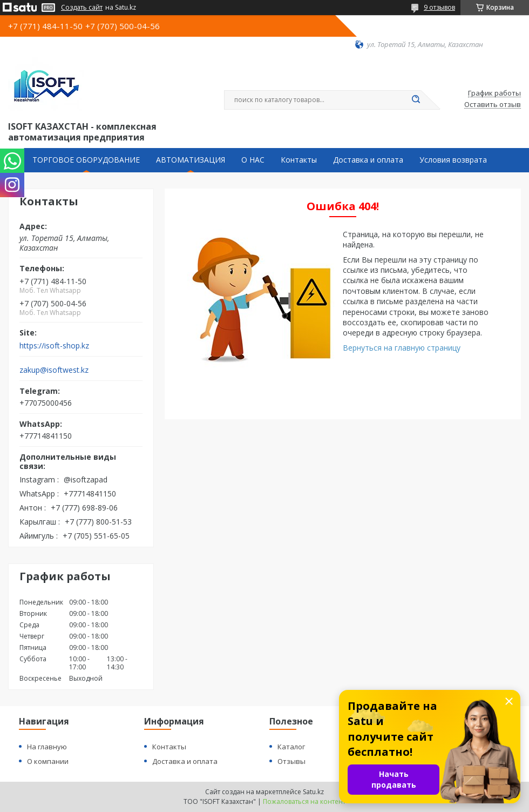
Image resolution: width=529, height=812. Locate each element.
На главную (47, 747)
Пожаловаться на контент (304, 801)
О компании (48, 761)
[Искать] (416, 100)
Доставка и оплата (368, 160)
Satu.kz (313, 792)
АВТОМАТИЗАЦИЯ (191, 160)
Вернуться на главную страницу (402, 348)
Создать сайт (82, 8)
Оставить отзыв (493, 105)
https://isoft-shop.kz (54, 346)
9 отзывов (439, 7)
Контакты (299, 160)
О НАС (253, 160)
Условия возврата (453, 160)
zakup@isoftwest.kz (54, 370)
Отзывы (291, 761)
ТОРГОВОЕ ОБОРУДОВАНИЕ (86, 160)
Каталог (291, 747)
